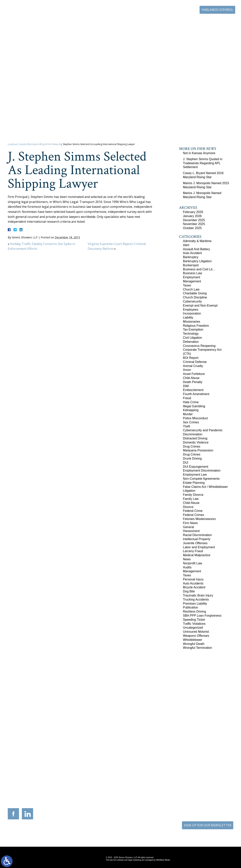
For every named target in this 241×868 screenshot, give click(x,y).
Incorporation (192, 313)
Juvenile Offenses (195, 543)
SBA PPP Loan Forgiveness (202, 616)
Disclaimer (133, 832)
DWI (186, 386)
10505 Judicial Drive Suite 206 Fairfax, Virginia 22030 (175, 771)
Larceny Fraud (193, 551)
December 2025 (194, 220)
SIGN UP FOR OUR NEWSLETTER (208, 825)
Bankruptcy (191, 257)
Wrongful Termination (198, 648)
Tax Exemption (193, 330)
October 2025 (192, 228)
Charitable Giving (195, 293)
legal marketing (135, 860)
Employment (192, 277)
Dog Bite (189, 591)
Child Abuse (191, 378)
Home (86, 21)
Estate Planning (194, 483)
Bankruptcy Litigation (197, 261)
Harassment (191, 531)
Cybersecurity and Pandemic (203, 430)
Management (192, 281)
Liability (188, 318)
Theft (186, 426)
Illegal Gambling (194, 406)
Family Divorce (193, 495)
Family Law (191, 499)
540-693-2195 (69, 778)
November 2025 (194, 224)
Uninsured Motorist (196, 632)
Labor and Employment (199, 547)
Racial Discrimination (197, 535)
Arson (187, 370)
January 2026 (192, 216)
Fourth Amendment (196, 394)
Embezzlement (193, 390)
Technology (191, 334)
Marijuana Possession (198, 450)
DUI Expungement (196, 467)
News (187, 559)
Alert (186, 245)
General (188, 527)
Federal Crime (193, 511)
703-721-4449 (105, 776)
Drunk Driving (192, 458)
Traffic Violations (194, 624)
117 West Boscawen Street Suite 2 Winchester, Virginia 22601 (66, 770)
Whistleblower (193, 640)
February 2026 (193, 212)
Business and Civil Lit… (199, 269)
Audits (187, 567)
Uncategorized (193, 628)
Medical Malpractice (197, 555)
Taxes (187, 285)
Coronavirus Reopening (199, 346)
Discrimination (193, 434)
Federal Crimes (193, 515)
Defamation (191, 342)
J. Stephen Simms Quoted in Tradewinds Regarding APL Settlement (203, 163)
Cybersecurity (192, 301)
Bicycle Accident (194, 587)
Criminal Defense (195, 362)
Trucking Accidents (196, 599)
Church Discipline (195, 297)
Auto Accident (192, 253)
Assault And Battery (196, 249)
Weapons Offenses (196, 636)
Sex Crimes (191, 422)
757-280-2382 (214, 773)
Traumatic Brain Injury (198, 595)
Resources (143, 21)
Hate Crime (191, 402)
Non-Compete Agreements (201, 479)
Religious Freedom (196, 326)
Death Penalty (193, 382)
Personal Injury (193, 579)
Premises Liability (195, 604)
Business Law (193, 273)
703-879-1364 (33, 776)
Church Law (191, 289)
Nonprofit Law (193, 563)
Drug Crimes (192, 446)
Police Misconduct (195, 418)
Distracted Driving (195, 438)
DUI (186, 463)
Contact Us (215, 21)
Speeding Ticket (194, 620)
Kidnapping (191, 410)
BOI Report (191, 358)
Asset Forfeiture (194, 374)
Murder (188, 414)
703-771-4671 (180, 10)
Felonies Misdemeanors (199, 519)
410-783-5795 (141, 776)
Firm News (53, 144)
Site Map (117, 832)
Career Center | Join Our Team (173, 21)
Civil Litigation (193, 338)
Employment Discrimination (202, 471)
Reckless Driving (194, 611)
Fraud (187, 398)
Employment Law (195, 475)
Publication (190, 607)
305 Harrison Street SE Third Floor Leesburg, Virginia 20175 (30, 768)
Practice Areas (123, 21)
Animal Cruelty (193, 366)
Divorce (188, 507)
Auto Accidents (193, 583)
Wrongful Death (194, 644)
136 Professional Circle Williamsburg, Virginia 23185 (211, 767)
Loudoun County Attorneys (22, 144)
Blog (199, 21)
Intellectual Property (197, 539)
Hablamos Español (217, 10)
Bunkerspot (191, 265)
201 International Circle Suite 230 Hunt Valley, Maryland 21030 (139, 768)
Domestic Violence (196, 442)
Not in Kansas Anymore (199, 153)
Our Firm (102, 21)
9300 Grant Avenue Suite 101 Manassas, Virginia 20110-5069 (102, 768)
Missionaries (192, 322)
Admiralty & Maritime (197, 241)
